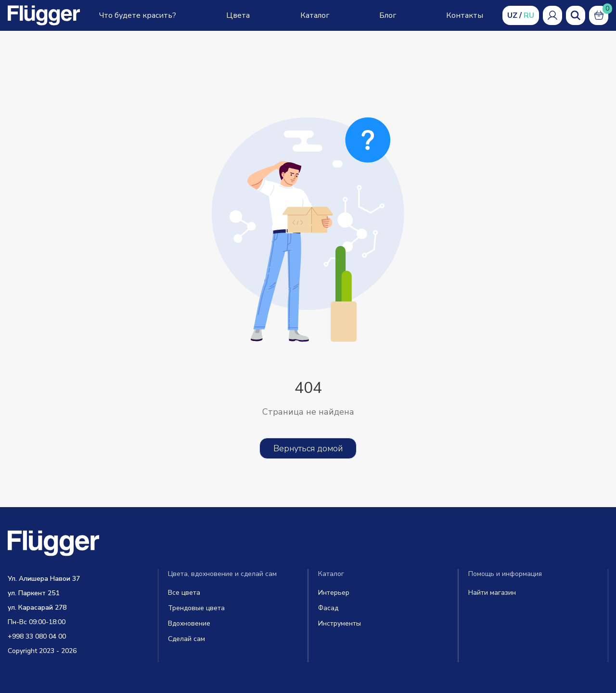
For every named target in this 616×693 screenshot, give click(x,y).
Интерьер (334, 593)
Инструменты (340, 623)
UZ (512, 15)
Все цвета (184, 593)
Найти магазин (492, 593)
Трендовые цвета (196, 608)
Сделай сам (186, 639)
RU (529, 15)
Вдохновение (189, 623)
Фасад (328, 608)
